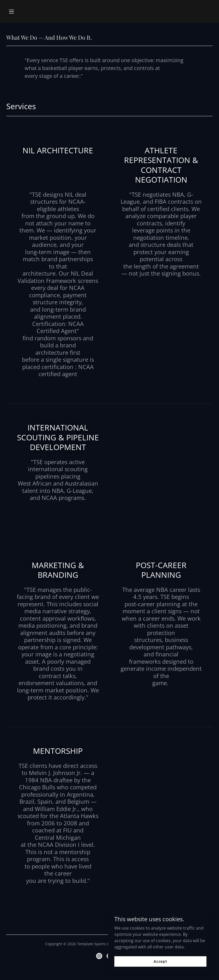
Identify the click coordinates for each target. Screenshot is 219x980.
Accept (160, 961)
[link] (99, 956)
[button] (30, 11)
